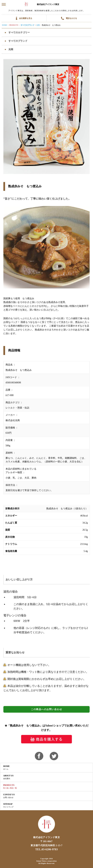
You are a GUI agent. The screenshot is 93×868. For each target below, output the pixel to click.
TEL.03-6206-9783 (46, 849)
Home (4, 25)
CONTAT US (9, 796)
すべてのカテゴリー (19, 32)
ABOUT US (8, 777)
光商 (38, 25)
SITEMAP (8, 806)
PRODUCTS (10, 787)
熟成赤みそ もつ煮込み (51, 25)
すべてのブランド (28, 25)
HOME (6, 768)
